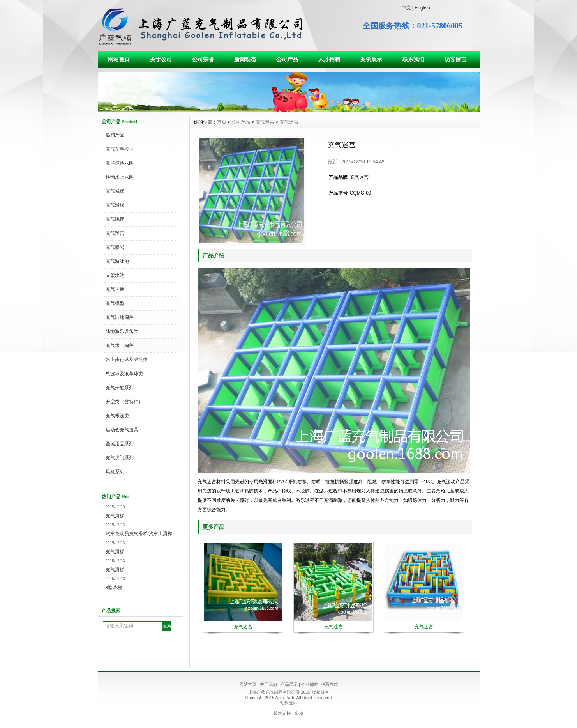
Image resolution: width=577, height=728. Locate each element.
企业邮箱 (310, 684)
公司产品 (287, 59)
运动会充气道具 (122, 430)
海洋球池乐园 (120, 163)
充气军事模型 (120, 149)
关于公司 (161, 59)
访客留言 (455, 59)
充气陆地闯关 (120, 317)
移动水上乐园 (120, 177)
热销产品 (115, 135)
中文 (406, 8)
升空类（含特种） (124, 402)
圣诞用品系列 (120, 444)
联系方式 (329, 684)
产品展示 (289, 684)
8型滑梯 (114, 588)
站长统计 (289, 703)
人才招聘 (329, 59)
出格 (299, 713)
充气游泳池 (117, 261)
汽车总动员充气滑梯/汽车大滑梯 (139, 534)
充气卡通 (115, 289)
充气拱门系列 (120, 458)
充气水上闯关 (120, 345)
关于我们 (268, 684)
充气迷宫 (115, 233)
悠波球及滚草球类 (124, 374)
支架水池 (115, 275)
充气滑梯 (115, 205)
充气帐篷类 (117, 416)
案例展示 (371, 59)
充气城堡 (115, 191)
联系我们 (413, 59)
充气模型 (115, 303)
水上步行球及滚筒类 (127, 360)
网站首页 (119, 59)
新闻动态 (245, 59)
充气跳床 (115, 219)
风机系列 (115, 472)
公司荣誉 (203, 59)
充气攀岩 (115, 247)
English (422, 8)
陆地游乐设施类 (122, 331)
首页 (222, 122)
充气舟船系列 (120, 388)
